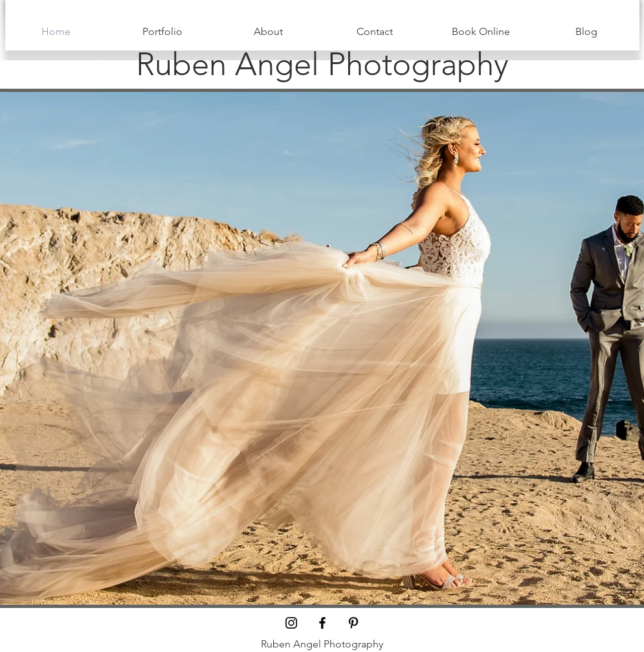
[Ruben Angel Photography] (322, 64)
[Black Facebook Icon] (322, 623)
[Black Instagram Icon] (291, 623)
